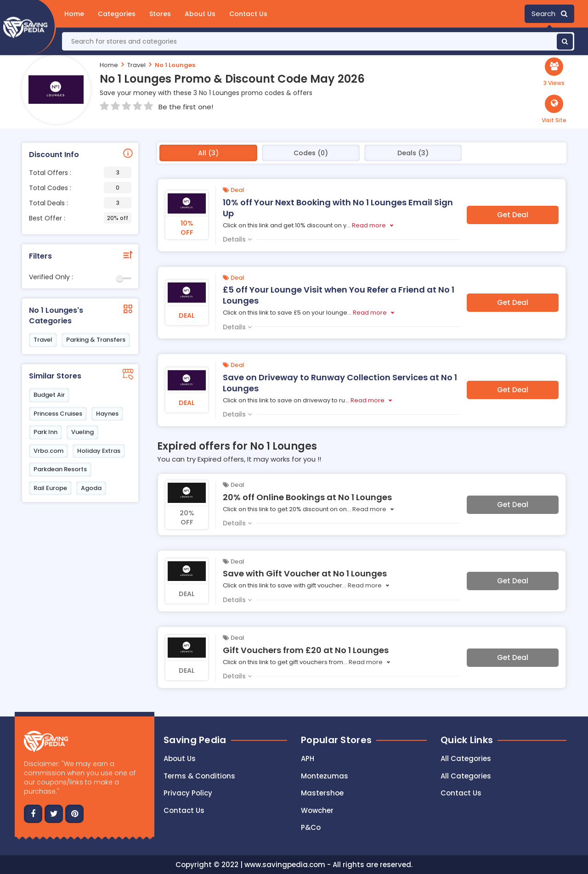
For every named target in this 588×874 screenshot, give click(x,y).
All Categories (466, 758)
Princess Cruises (58, 414)
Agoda (91, 488)
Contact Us (248, 14)
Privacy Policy (188, 793)
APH (308, 758)
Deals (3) (413, 153)
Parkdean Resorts (60, 469)
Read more (369, 225)
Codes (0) (311, 153)
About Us (200, 14)
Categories (117, 14)
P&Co (311, 827)
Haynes (107, 414)
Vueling (82, 432)
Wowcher (317, 810)
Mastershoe (322, 793)
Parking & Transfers (96, 340)
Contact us (184, 810)
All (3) (208, 153)
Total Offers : (80, 172)
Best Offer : (80, 218)
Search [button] (549, 14)
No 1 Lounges (175, 65)
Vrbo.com (48, 451)
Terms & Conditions (199, 776)
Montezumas (325, 776)
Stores (160, 14)
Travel (136, 65)
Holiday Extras (99, 451)
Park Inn (45, 432)
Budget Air (49, 395)
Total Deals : (80, 203)
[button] (554, 109)
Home (74, 14)
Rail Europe (50, 488)
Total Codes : (80, 188)
